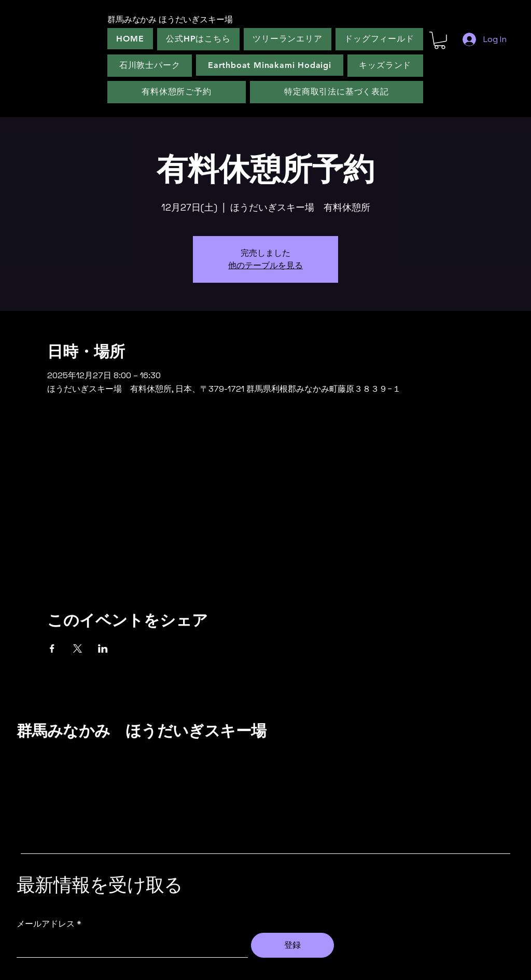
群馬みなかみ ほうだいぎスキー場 (141, 731)
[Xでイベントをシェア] (78, 648)
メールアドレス (46, 924)
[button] (440, 40)
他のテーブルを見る (265, 265)
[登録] (292, 945)
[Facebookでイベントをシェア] (52, 648)
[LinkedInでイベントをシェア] (103, 648)
